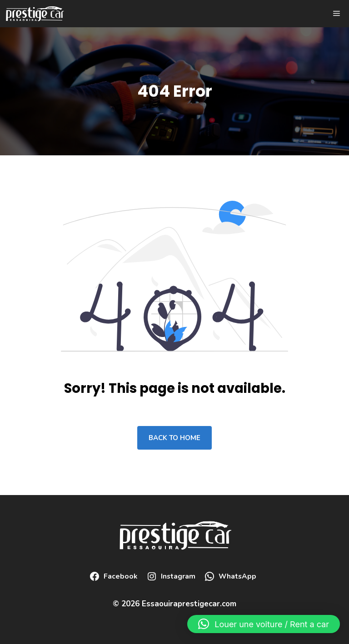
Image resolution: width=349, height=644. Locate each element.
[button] (264, 624)
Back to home (174, 438)
